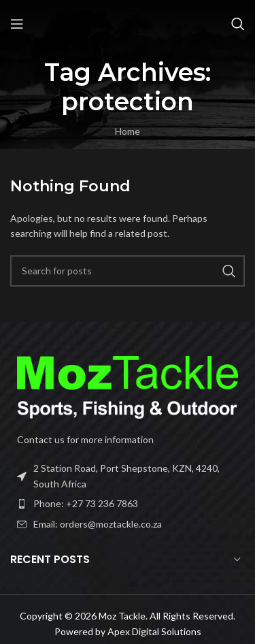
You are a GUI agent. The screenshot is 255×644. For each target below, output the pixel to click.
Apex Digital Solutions (154, 631)
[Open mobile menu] (17, 24)
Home (128, 131)
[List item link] (128, 504)
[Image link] (128, 386)
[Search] (238, 24)
